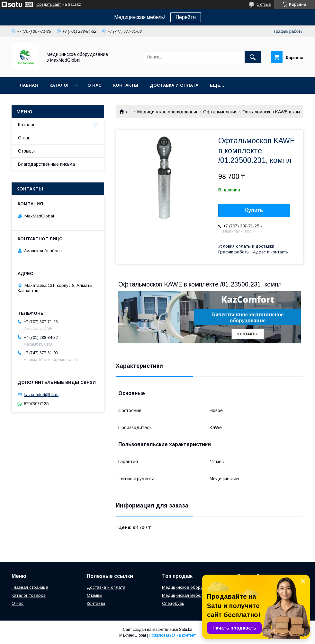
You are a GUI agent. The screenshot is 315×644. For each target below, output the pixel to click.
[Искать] (253, 57)
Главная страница (30, 587)
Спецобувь (173, 603)
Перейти (186, 17)
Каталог (59, 85)
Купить (254, 210)
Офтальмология (220, 112)
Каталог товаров (29, 595)
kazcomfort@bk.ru (41, 395)
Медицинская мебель (184, 595)
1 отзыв (264, 4)
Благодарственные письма (46, 164)
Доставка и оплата (174, 85)
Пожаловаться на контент (172, 635)
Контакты (126, 85)
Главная (28, 85)
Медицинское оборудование (168, 112)
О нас (94, 85)
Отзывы (26, 151)
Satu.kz (186, 630)
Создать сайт (49, 4)
